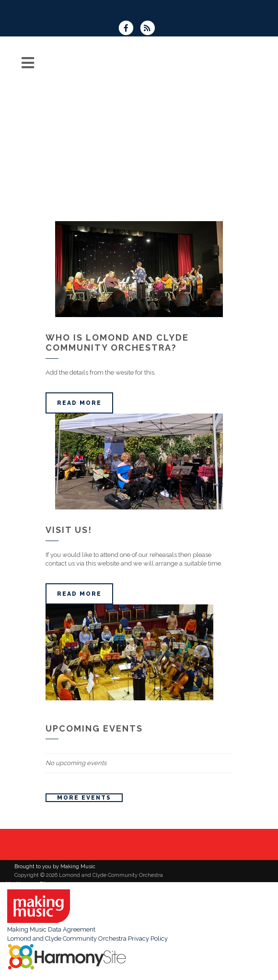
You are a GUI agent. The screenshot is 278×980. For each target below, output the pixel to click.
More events (84, 798)
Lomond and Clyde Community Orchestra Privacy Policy (87, 939)
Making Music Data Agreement (51, 929)
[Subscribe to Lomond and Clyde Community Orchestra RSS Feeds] (150, 29)
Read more (79, 403)
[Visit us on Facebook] (129, 29)
